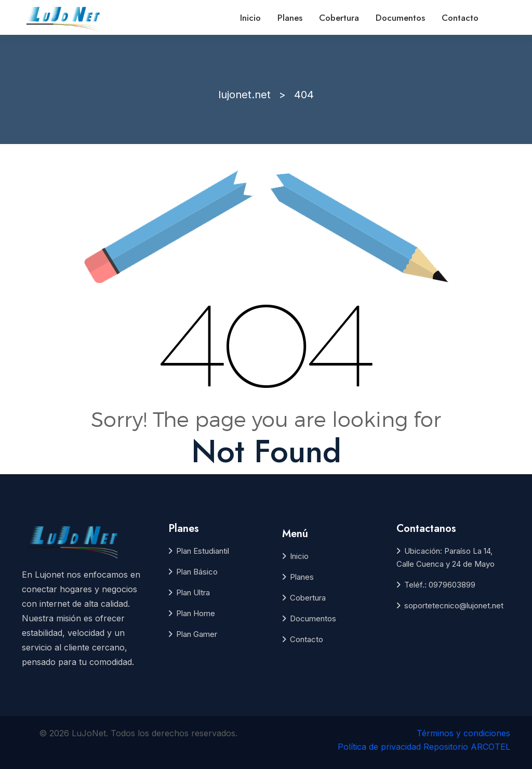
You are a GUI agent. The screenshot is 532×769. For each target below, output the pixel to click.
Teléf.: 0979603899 (440, 585)
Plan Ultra (193, 592)
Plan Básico (197, 572)
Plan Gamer (197, 634)
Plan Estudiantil (203, 551)
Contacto (460, 18)
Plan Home (196, 613)
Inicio (250, 18)
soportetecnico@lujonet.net (454, 605)
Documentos (400, 18)
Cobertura (339, 18)
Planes (290, 18)
